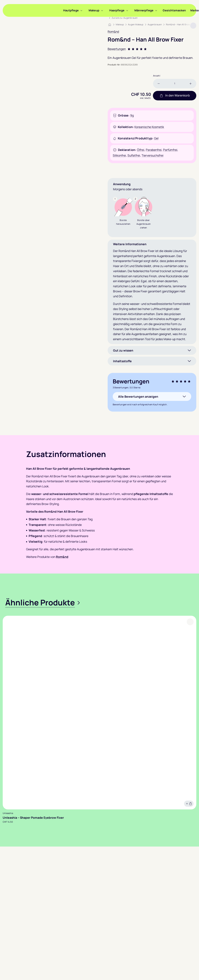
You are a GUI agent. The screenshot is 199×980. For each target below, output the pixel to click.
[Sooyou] (33, 10)
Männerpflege (144, 10)
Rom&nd (113, 32)
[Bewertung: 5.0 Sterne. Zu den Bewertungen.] (152, 49)
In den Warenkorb (175, 96)
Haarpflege (117, 10)
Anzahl (157, 76)
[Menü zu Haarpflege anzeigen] (127, 10)
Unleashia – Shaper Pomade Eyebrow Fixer (33, 817)
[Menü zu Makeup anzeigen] (102, 10)
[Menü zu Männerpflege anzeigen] (156, 10)
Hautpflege (71, 10)
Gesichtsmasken (174, 10)
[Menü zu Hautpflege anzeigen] (81, 10)
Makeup (94, 10)
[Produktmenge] (175, 84)
